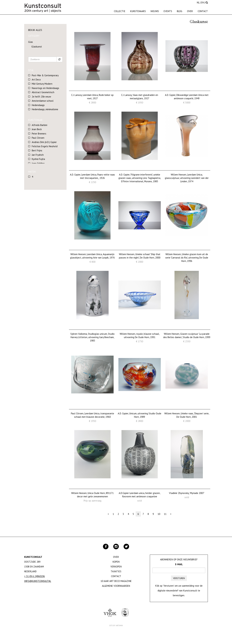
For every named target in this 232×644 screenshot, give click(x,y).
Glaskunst (37, 47)
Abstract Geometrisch (43, 92)
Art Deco (36, 80)
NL (198, 2)
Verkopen (116, 567)
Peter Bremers (39, 134)
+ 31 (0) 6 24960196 (34, 576)
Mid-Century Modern (42, 84)
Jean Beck (37, 129)
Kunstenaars (138, 11)
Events (168, 11)
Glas (31, 42)
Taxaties (116, 571)
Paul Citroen (38, 138)
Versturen (179, 578)
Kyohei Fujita (38, 159)
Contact (203, 11)
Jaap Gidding (38, 163)
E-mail (179, 564)
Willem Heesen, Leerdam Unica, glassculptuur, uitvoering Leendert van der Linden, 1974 (187, 178)
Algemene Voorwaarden (116, 586)
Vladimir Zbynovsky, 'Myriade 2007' (187, 493)
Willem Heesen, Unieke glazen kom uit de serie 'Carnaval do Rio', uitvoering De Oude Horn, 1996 (187, 258)
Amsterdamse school (43, 101)
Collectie (120, 11)
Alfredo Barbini (39, 125)
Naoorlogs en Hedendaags (45, 88)
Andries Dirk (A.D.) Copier (44, 142)
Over (190, 11)
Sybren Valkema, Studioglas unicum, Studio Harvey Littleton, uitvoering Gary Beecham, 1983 (92, 337)
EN (202, 2)
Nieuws (155, 11)
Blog (180, 11)
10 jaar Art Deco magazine (116, 581)
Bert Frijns (37, 150)
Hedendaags (38, 105)
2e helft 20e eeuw (41, 97)
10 (159, 514)
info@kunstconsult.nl (38, 581)
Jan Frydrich (38, 155)
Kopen (116, 562)
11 (165, 514)
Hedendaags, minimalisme (45, 109)
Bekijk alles (35, 30)
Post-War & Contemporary (45, 75)
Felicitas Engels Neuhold (45, 146)
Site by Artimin (116, 626)
